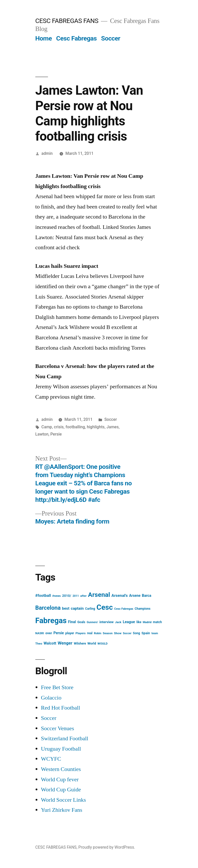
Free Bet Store (57, 687)
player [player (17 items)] (70, 633)
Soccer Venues (57, 728)
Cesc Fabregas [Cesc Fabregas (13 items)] (124, 609)
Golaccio (51, 698)
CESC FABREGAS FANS (67, 21)
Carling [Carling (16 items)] (90, 609)
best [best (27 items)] (66, 608)
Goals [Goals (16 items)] (81, 622)
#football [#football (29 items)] (43, 596)
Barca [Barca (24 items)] (146, 596)
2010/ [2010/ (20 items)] (67, 596)
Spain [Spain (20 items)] (146, 633)
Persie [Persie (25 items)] (59, 633)
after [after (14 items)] (83, 596)
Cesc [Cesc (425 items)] (105, 607)
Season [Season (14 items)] (108, 633)
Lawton (42, 434)
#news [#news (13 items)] (57, 596)
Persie (56, 434)
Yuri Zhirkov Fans (62, 810)
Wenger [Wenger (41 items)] (65, 643)
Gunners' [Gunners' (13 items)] (92, 622)
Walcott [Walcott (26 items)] (50, 643)
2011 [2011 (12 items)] (76, 596)
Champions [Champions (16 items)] (142, 609)
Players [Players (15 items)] (81, 633)
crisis (59, 427)
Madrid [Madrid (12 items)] (147, 622)
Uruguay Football (61, 749)
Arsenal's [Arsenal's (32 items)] (119, 596)
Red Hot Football (61, 708)
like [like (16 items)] (139, 622)
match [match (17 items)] (157, 622)
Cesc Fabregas (77, 38)
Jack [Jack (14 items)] (118, 622)
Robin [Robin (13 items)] (98, 633)
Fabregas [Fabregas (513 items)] (51, 621)
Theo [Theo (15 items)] (39, 644)
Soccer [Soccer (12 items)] (127, 633)
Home (44, 38)
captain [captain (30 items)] (77, 608)
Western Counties (61, 769)
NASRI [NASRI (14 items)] (40, 633)
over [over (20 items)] (49, 633)
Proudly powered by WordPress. (107, 847)
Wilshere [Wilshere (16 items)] (80, 644)
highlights (96, 427)
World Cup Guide (61, 790)
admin (47, 153)
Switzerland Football (65, 738)
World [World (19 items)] (92, 643)
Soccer (111, 38)
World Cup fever (60, 779)
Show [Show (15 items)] (118, 633)
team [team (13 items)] (155, 633)
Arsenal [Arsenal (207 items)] (99, 595)
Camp (47, 427)
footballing (75, 427)
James (113, 427)
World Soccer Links (63, 800)
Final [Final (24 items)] (72, 622)
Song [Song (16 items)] (136, 633)
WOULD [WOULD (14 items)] (102, 644)
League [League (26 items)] (129, 622)
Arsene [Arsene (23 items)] (135, 596)
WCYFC (51, 759)
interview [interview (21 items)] (107, 622)
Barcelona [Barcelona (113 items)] (48, 608)
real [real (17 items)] (90, 633)
